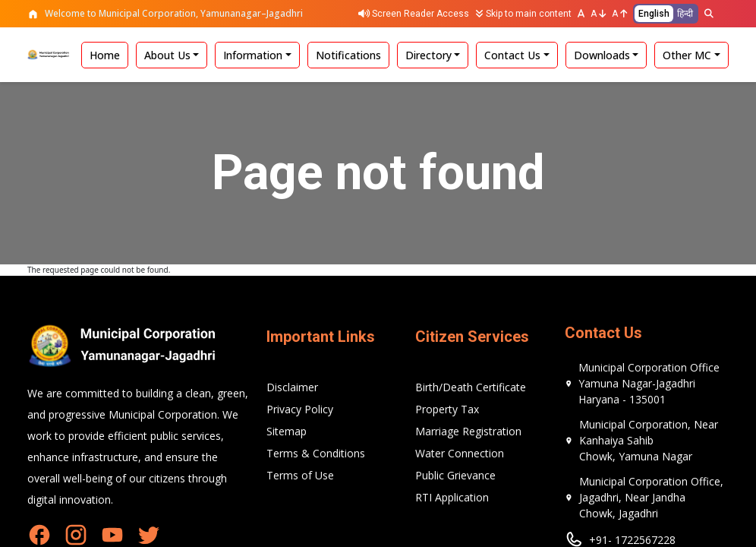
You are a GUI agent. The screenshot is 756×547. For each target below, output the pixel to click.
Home (105, 55)
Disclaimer (292, 387)
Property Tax (447, 409)
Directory (428, 55)
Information (253, 55)
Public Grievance (455, 475)
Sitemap (287, 431)
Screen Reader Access (414, 14)
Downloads (602, 55)
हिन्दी (685, 14)
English (654, 14)
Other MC (687, 55)
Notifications (348, 55)
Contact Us (512, 55)
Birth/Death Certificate (471, 387)
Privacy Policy (300, 409)
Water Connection (460, 453)
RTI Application (452, 497)
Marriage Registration (468, 431)
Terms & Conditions (316, 453)
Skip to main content (523, 14)
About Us (167, 55)
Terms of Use (300, 475)
